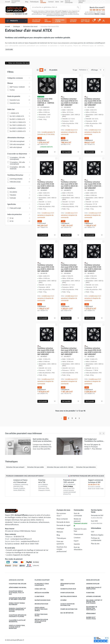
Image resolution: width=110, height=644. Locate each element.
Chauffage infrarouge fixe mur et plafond (16, 616)
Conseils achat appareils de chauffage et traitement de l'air (27, 550)
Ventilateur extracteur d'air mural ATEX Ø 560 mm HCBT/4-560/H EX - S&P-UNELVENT (46, 351)
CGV (93, 532)
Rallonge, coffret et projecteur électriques (93, 602)
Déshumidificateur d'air (66, 584)
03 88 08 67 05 (97, 10)
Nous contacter (62, 519)
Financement (78, 534)
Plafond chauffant (41, 580)
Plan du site (95, 544)
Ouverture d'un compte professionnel (62, 549)
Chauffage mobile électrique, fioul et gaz (15, 593)
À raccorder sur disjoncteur (19, 154)
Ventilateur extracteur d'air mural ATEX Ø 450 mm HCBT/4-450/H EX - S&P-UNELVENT (93, 185)
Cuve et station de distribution (66, 605)
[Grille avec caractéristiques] (41, 70)
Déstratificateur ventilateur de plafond (40, 621)
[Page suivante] (79, 418)
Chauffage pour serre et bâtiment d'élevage (16, 599)
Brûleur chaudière (40, 593)
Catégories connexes (19, 78)
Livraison (77, 538)
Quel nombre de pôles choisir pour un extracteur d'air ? (42, 441)
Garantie (77, 544)
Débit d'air (19, 109)
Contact (51, 2)
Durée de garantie (19, 96)
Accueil (7, 2)
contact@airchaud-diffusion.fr (21, 539)
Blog (27, 2)
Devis (57, 2)
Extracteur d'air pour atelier (36, 467)
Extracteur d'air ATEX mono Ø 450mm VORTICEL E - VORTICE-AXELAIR (46, 102)
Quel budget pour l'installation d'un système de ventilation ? (94, 441)
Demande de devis (63, 522)
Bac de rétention (65, 613)
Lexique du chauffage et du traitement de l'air (22, 553)
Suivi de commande (69, 2)
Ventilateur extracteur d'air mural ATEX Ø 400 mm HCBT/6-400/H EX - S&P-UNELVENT (70, 185)
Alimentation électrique (19, 138)
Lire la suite (9, 49)
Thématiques (34, 2)
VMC (60, 580)
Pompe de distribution (67, 609)
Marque (19, 83)
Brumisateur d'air (40, 604)
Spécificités (19, 204)
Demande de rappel (63, 525)
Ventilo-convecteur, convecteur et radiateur (15, 627)
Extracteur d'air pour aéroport (15, 467)
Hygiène (62, 600)
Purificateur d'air (66, 593)
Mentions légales (97, 535)
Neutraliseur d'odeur (67, 596)
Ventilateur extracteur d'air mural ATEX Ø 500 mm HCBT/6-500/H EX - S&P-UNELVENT (93, 268)
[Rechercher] (78, 7)
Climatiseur (38, 596)
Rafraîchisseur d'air (41, 600)
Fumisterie (89, 593)
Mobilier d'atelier (91, 580)
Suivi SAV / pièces (82, 2)
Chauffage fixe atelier (16, 584)
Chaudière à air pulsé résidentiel (16, 621)
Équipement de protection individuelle (90, 608)
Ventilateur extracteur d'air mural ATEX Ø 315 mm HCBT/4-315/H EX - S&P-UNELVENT (70, 102)
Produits (16, 21)
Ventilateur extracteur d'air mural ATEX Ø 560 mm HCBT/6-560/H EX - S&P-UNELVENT (70, 351)
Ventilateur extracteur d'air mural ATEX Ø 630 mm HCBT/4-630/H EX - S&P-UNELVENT (93, 351)
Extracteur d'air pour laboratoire (86, 467)
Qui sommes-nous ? (16, 2)
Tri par (75, 70)
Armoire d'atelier (91, 584)
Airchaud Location (15, 580)
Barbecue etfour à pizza (89, 618)
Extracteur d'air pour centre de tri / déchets (60, 467)
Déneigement (89, 614)
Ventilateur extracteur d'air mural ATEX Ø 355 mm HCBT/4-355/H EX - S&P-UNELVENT (93, 102)
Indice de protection (19, 214)
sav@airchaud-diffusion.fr (30, 541)
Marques (60, 532)
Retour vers (18, 63)
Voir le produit (43, 152)
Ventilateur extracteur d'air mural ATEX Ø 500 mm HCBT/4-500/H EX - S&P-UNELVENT (70, 268)
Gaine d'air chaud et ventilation (92, 588)
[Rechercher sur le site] (53, 7)
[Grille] (38, 70)
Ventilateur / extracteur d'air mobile (39, 609)
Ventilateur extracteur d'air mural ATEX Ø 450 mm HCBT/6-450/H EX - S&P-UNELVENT (46, 268)
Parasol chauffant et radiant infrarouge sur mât (16, 610)
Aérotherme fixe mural (16, 587)
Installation (19, 188)
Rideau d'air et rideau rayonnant (15, 604)
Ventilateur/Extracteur (19, 175)
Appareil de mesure (92, 596)
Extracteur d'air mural (39, 615)
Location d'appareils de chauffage (18, 555)
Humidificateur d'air (67, 589)
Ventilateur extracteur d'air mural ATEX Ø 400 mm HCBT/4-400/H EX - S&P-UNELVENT (46, 185)
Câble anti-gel (39, 589)
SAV (62, 2)
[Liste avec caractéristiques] (45, 70)
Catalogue (60, 529)
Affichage (94, 70)
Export (76, 541)
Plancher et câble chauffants (40, 584)
